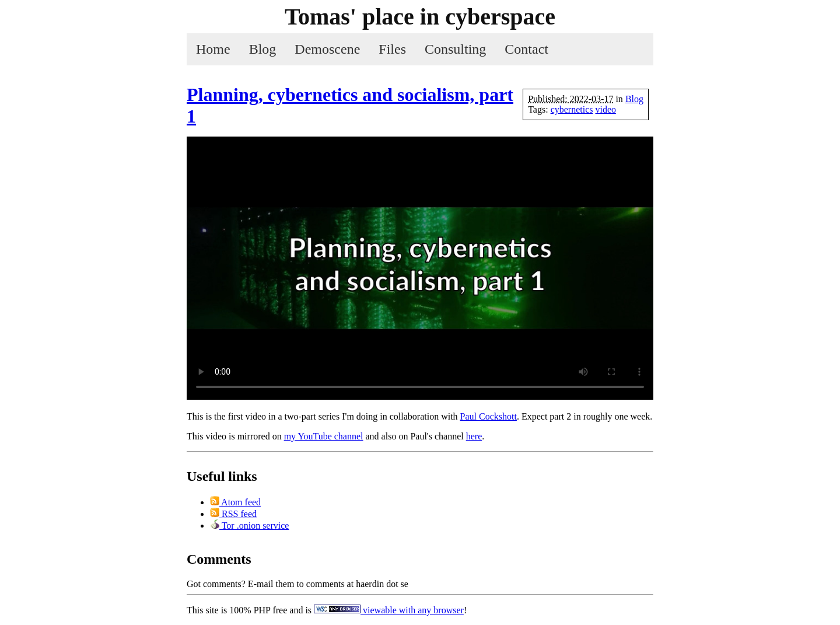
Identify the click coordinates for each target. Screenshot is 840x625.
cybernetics (572, 109)
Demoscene (327, 49)
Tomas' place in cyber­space (420, 17)
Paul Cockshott (489, 416)
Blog (263, 49)
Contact (526, 49)
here (474, 436)
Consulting (455, 49)
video (606, 109)
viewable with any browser (389, 610)
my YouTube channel (324, 436)
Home (213, 49)
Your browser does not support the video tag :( (420, 268)
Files (392, 49)
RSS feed (233, 514)
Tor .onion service (249, 526)
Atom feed (235, 502)
